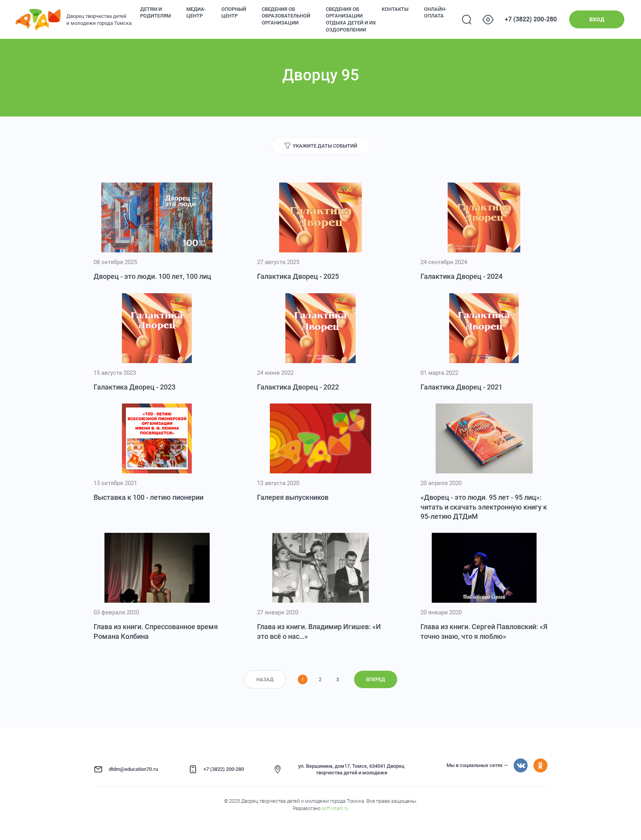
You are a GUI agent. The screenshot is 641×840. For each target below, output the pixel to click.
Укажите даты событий (325, 146)
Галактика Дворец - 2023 (135, 387)
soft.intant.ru (335, 809)
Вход (597, 19)
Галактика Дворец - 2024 (461, 276)
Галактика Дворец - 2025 (298, 276)
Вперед (376, 679)
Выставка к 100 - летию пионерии (149, 497)
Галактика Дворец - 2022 (298, 387)
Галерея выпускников (293, 497)
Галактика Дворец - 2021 (461, 387)
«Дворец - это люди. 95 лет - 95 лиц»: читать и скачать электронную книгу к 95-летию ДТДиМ (484, 507)
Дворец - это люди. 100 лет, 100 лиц (152, 276)
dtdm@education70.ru (133, 769)
